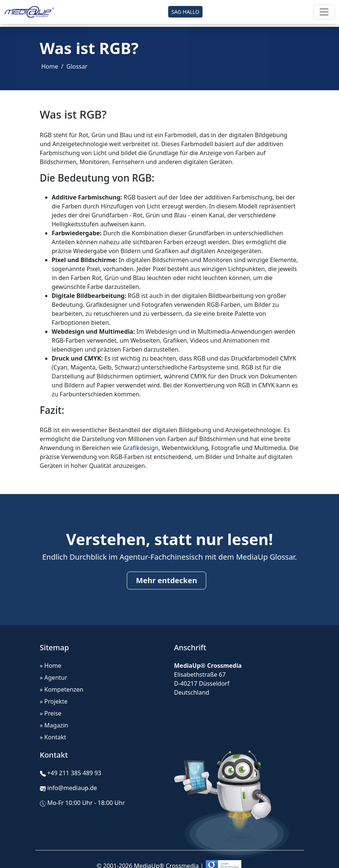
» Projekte (54, 701)
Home (50, 66)
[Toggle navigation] (324, 12)
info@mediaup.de (72, 788)
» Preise (51, 713)
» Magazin (54, 725)
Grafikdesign (140, 448)
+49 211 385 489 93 (74, 773)
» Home (51, 666)
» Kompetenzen (62, 689)
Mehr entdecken (167, 580)
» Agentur (54, 677)
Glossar (77, 66)
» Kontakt (53, 737)
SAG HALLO (186, 12)
